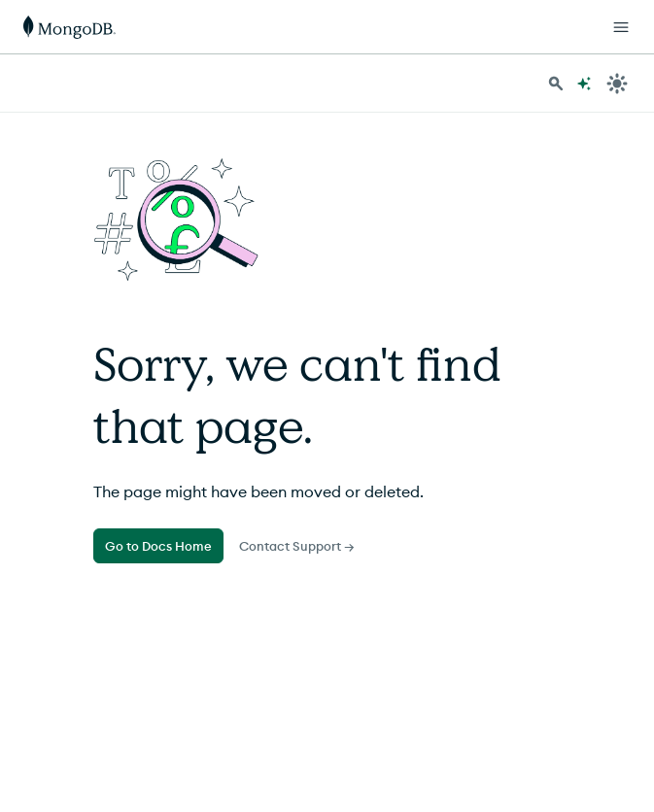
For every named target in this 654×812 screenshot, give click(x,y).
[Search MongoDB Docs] (556, 84)
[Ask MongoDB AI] (584, 84)
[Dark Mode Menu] (617, 84)
